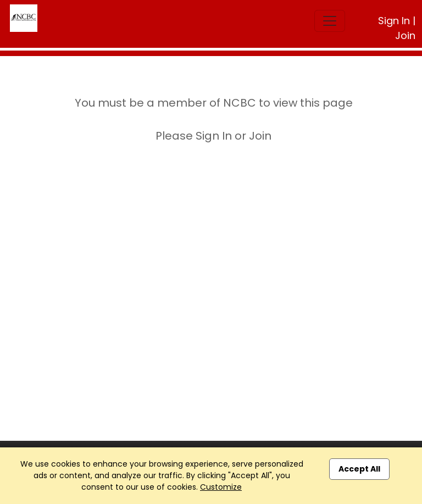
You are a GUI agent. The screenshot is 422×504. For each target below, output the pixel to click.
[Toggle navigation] (330, 21)
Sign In (394, 21)
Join (405, 35)
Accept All (359, 469)
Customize (221, 487)
